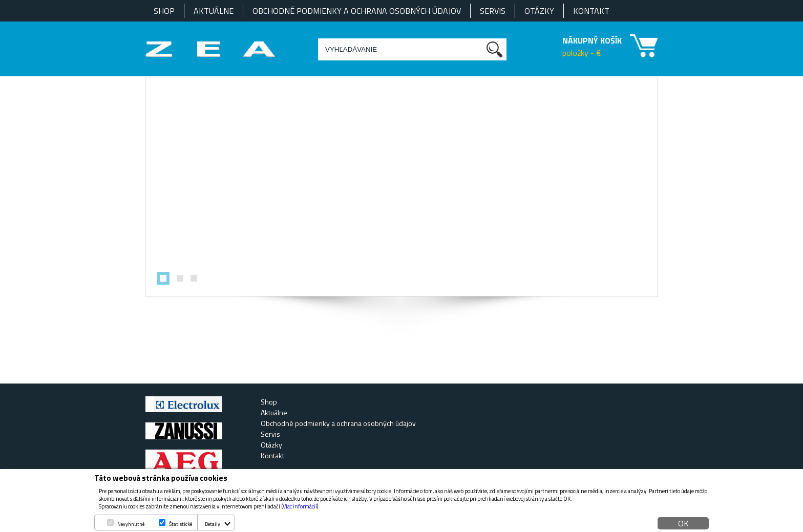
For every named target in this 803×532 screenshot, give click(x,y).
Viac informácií (300, 506)
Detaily (213, 524)
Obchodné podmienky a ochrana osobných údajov (357, 11)
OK (683, 523)
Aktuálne (214, 11)
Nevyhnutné (131, 524)
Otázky (539, 11)
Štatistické (181, 524)
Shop (164, 11)
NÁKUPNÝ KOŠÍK (592, 40)
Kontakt (591, 11)
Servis (493, 11)
